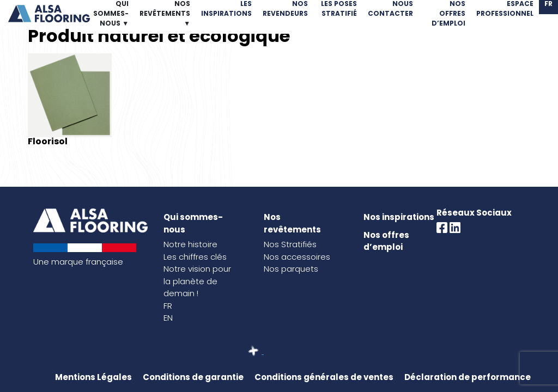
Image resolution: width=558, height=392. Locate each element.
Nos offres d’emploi (386, 241)
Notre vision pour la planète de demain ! (197, 281)
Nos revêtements (292, 223)
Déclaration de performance (468, 377)
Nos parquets (291, 269)
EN (168, 318)
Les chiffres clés (195, 257)
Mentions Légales (93, 377)
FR (168, 306)
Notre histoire (190, 244)
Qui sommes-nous (193, 223)
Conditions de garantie (193, 377)
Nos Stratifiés (290, 244)
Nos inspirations (399, 217)
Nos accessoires (297, 257)
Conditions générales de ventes (324, 377)
